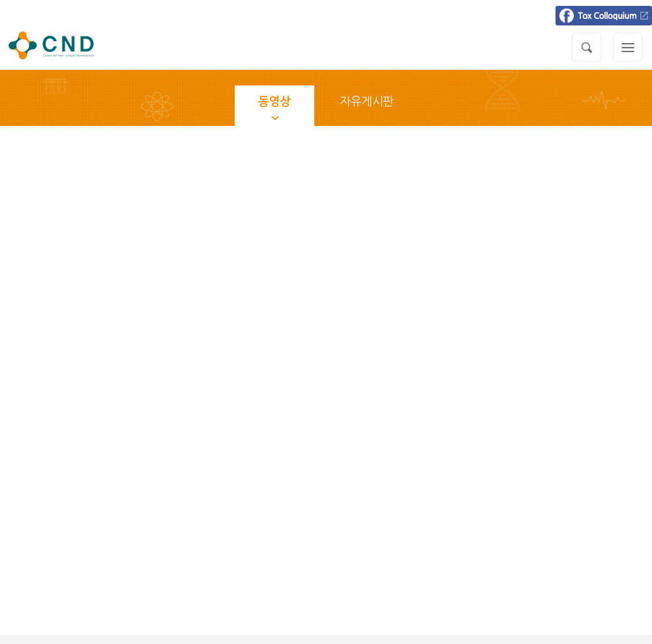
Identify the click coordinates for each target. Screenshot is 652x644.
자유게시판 (367, 102)
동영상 (274, 102)
